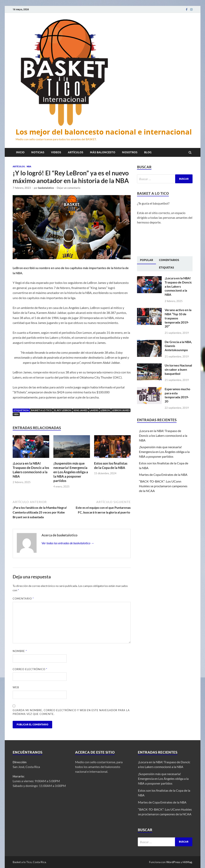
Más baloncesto (103, 152)
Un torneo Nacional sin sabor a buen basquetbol (178, 369)
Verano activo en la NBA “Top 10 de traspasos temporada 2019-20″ (178, 318)
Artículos (76, 152)
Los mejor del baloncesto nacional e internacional (104, 132)
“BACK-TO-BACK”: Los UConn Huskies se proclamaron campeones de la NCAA (163, 486)
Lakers (94, 410)
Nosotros (130, 152)
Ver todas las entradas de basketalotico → (68, 543)
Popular (146, 260)
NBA (29, 166)
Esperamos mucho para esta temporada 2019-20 (177, 395)
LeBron (105, 410)
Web (16, 687)
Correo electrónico (30, 669)
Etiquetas (166, 268)
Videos (56, 152)
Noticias (38, 152)
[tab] (146, 260)
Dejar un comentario (68, 188)
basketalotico (46, 188)
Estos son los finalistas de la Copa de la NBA (111, 465)
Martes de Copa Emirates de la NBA (163, 475)
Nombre (20, 651)
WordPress (173, 862)
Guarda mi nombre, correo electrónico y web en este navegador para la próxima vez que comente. (71, 712)
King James (80, 410)
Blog (148, 152)
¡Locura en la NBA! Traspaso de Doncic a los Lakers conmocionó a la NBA (31, 470)
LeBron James (121, 410)
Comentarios (169, 260)
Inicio (20, 152)
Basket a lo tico (41, 410)
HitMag (187, 862)
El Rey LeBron (63, 410)
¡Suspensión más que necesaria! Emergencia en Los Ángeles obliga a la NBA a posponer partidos (71, 472)
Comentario (23, 599)
